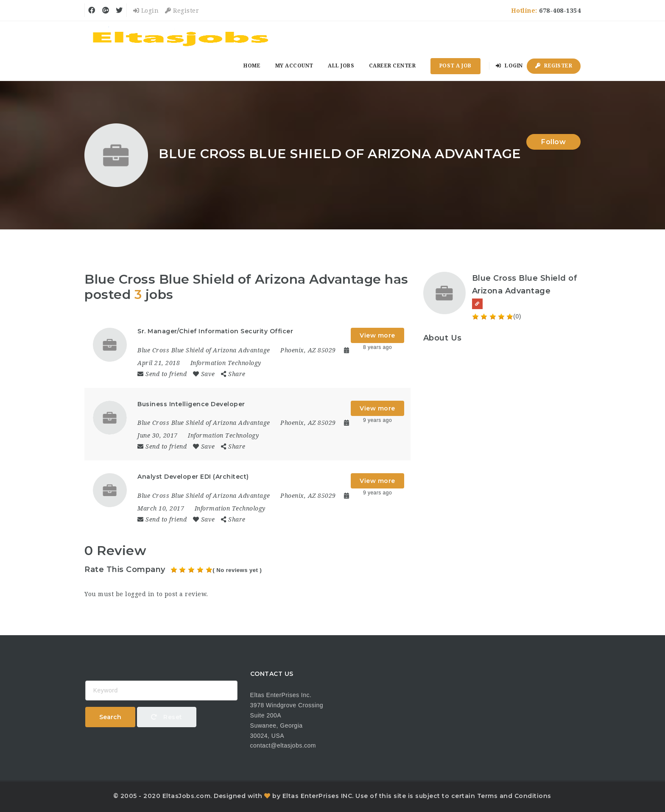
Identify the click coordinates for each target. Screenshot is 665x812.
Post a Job (455, 66)
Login (146, 11)
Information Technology (226, 363)
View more (377, 335)
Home (252, 66)
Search (110, 717)
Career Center (393, 66)
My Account (294, 66)
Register (182, 11)
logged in (140, 594)
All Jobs (341, 66)
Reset (167, 717)
